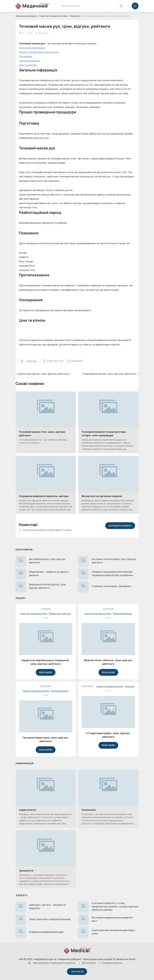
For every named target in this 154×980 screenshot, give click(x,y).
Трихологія (26, 871)
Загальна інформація (32, 48)
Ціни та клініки (28, 65)
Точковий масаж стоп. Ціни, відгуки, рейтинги (42, 434)
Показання (26, 56)
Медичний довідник (26, 16)
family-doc (32, 361)
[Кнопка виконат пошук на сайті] (121, 6)
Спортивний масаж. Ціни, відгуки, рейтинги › (110, 374)
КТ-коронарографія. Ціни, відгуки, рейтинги (108, 735)
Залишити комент (120, 526)
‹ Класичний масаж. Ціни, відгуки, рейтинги (43, 374)
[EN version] (89, 963)
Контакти (77, 972)
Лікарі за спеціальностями (53, 16)
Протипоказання (29, 61)
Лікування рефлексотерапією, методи (44, 496)
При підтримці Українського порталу (52, 963)
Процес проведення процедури (39, 52)
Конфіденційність (112, 963)
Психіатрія (89, 810)
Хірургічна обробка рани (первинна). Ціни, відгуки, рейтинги (46, 662)
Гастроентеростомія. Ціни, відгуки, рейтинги (46, 739)
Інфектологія (28, 810)
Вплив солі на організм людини (102, 496)
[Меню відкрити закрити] (135, 6)
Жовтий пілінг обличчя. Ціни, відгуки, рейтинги (108, 662)
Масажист (75, 16)
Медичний (35, 6)
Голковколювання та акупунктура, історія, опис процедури (104, 434)
